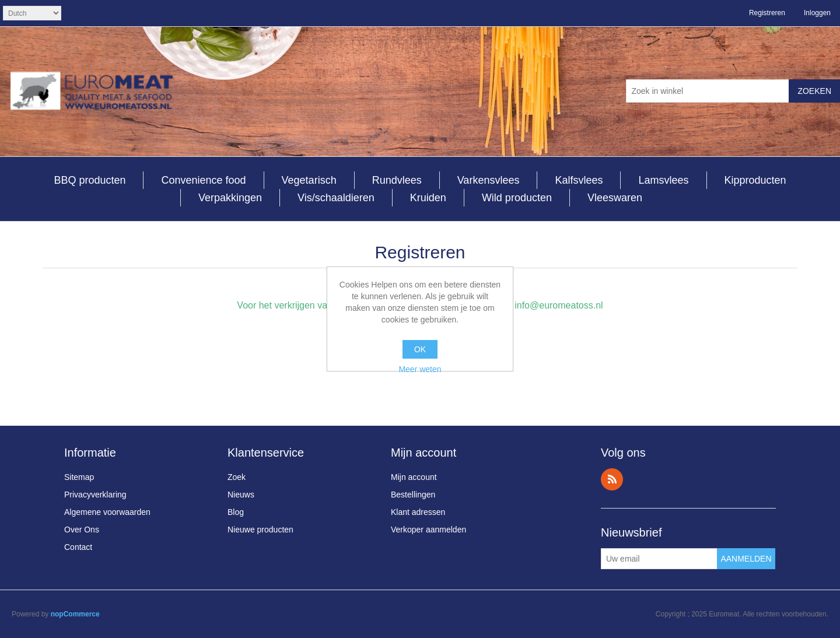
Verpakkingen (230, 198)
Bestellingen (413, 495)
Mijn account (414, 477)
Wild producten (517, 198)
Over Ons (82, 530)
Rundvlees (397, 180)
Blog (236, 512)
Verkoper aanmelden (428, 530)
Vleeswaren (615, 198)
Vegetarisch (309, 180)
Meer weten (420, 369)
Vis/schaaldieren (336, 198)
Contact (78, 547)
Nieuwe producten (260, 530)
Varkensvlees (489, 180)
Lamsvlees (663, 180)
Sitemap (79, 477)
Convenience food (203, 180)
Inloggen (817, 13)
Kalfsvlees (579, 180)
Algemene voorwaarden (107, 512)
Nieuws (241, 495)
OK (420, 349)
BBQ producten (90, 180)
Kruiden (428, 198)
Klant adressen (418, 512)
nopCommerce (75, 614)
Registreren (767, 13)
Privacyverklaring (95, 495)
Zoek (237, 477)
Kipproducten (755, 180)
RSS (612, 479)
